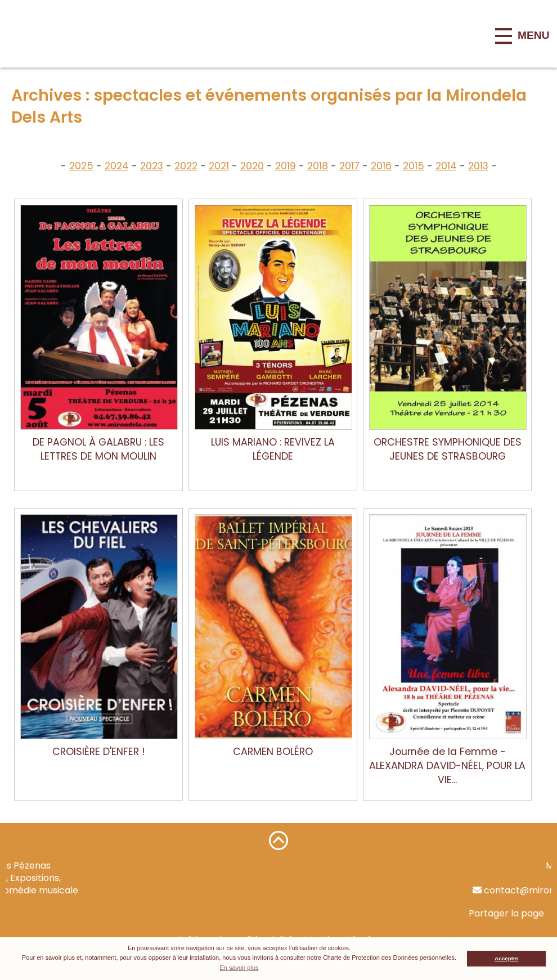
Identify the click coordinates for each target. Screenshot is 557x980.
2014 (446, 166)
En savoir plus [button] (239, 968)
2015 (414, 166)
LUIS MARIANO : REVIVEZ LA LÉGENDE (273, 449)
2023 (152, 166)
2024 (117, 166)
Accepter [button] (506, 958)
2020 (252, 166)
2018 (318, 166)
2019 (286, 166)
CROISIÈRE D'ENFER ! (99, 752)
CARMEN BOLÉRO (273, 752)
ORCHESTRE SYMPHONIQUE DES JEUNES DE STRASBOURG (448, 449)
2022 (186, 166)
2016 (381, 166)
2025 (81, 166)
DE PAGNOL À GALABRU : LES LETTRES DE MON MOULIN (98, 449)
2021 (219, 166)
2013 (478, 166)
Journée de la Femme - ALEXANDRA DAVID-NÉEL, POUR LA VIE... (447, 766)
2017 (349, 166)
